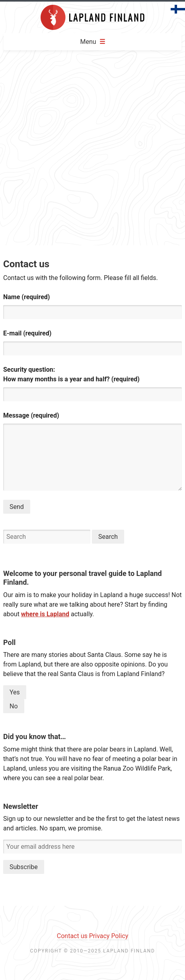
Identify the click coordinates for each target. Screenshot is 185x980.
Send (17, 507)
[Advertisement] (92, 149)
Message (31, 415)
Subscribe (24, 867)
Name (26, 297)
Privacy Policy (109, 936)
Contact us (72, 936)
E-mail (27, 333)
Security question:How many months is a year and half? (71, 374)
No (14, 706)
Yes (15, 692)
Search (108, 537)
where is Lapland (45, 614)
